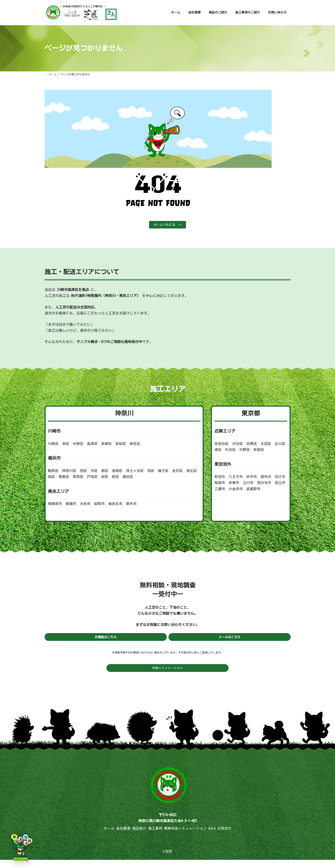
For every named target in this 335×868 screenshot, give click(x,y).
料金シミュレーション (168, 670)
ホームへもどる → (168, 225)
